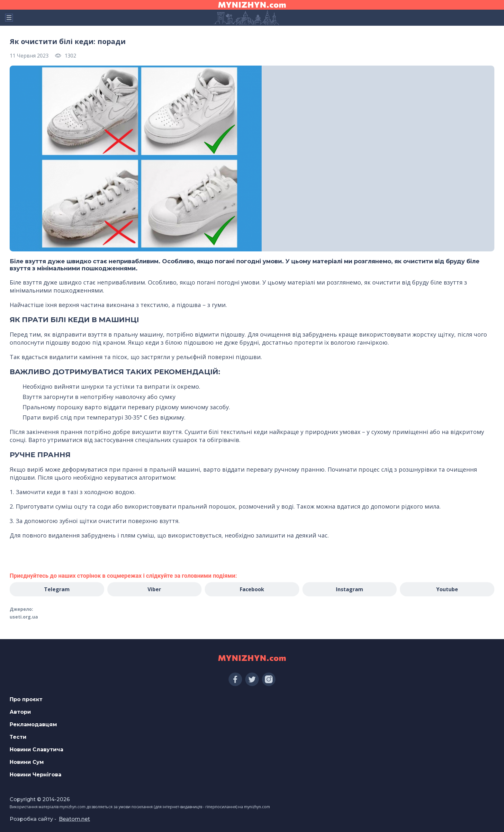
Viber (154, 589)
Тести (18, 737)
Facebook (252, 589)
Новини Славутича (36, 750)
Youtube (447, 589)
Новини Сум (27, 762)
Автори (20, 712)
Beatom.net (74, 819)
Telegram (57, 589)
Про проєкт (26, 699)
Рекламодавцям (33, 724)
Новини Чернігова (36, 775)
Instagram (350, 589)
